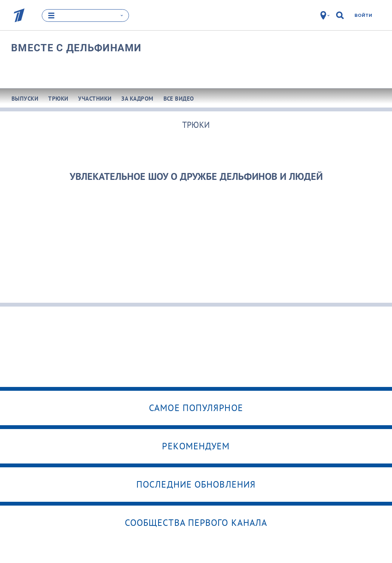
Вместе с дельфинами (76, 47)
